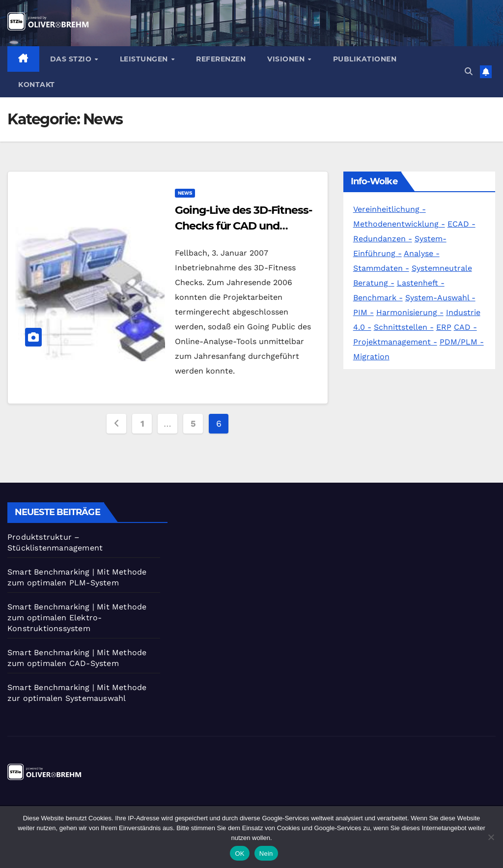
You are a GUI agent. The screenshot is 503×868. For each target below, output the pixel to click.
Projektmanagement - (395, 342)
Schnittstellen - (404, 327)
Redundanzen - (383, 239)
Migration (371, 357)
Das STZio (72, 59)
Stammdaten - (381, 268)
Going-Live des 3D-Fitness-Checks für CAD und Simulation (243, 226)
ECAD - (461, 224)
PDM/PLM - (462, 342)
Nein (266, 854)
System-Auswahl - (440, 298)
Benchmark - (378, 298)
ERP (444, 327)
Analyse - (422, 253)
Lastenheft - (421, 283)
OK (239, 854)
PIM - (363, 312)
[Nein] (491, 837)
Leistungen (145, 59)
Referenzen (221, 59)
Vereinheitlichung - (390, 209)
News (185, 193)
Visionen (287, 59)
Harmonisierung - (410, 312)
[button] (469, 72)
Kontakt (37, 85)
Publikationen (365, 59)
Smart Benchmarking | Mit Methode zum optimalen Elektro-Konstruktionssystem (77, 618)
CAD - (465, 327)
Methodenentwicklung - (399, 224)
